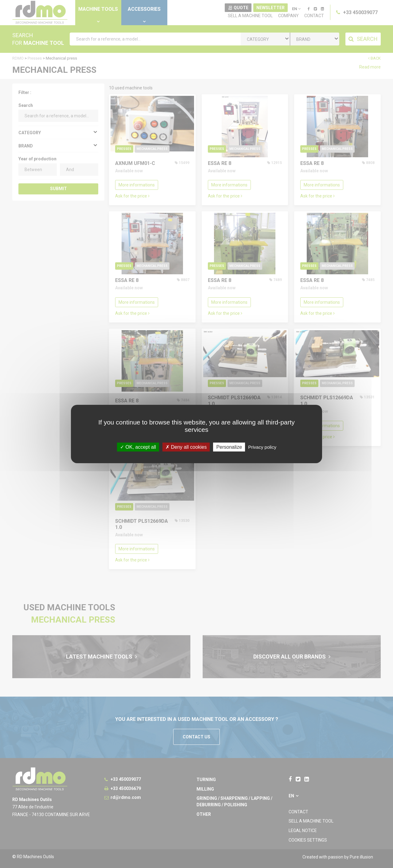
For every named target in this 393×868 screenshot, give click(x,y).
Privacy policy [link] (262, 447)
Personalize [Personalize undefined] (229, 447)
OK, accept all (138, 447)
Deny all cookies (186, 447)
